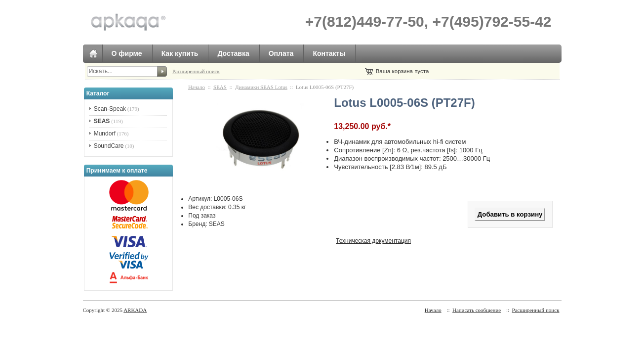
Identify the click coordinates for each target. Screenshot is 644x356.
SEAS (220, 87)
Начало (197, 87)
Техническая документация (373, 241)
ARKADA (135, 310)
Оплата (281, 53)
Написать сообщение (477, 310)
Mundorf (105, 133)
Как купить (180, 53)
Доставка (233, 53)
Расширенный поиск (196, 71)
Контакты (329, 53)
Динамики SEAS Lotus (261, 87)
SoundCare (109, 146)
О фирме (127, 53)
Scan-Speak (110, 109)
